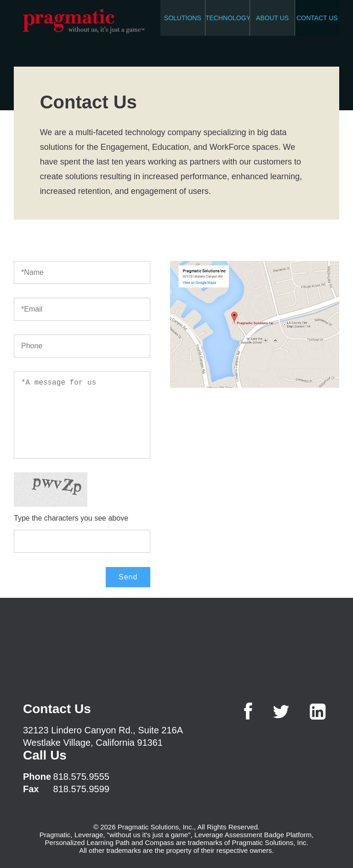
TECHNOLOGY (228, 18)
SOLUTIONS (183, 18)
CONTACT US (317, 18)
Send (128, 577)
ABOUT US (272, 18)
